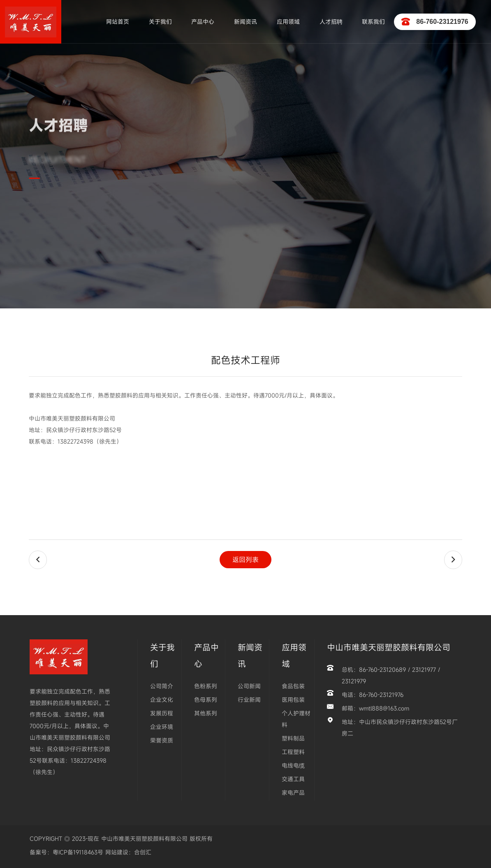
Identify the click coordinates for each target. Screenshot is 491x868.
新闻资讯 (245, 22)
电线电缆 (293, 765)
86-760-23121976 (435, 22)
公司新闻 (249, 686)
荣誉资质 (162, 740)
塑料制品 (293, 738)
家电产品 (293, 793)
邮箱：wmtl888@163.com (375, 708)
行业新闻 (249, 700)
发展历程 (162, 713)
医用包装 (293, 700)
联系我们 (373, 22)
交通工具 (293, 779)
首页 (48, 217)
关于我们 (160, 22)
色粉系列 (206, 686)
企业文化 (162, 700)
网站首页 (118, 22)
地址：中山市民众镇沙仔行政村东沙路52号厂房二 (400, 728)
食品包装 (293, 686)
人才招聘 (331, 22)
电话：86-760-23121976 (373, 695)
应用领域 (288, 22)
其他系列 (206, 713)
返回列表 (245, 560)
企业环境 (162, 727)
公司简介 (162, 686)
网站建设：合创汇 (127, 852)
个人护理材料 (296, 719)
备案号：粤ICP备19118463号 (66, 852)
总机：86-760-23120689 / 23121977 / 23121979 (391, 675)
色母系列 (206, 700)
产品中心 (203, 22)
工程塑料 (293, 752)
